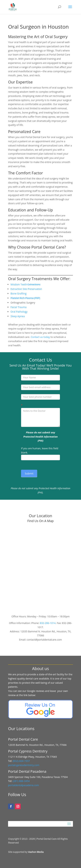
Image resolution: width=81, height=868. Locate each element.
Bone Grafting (18, 293)
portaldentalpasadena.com (23, 785)
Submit (29, 473)
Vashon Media (36, 852)
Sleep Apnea (18, 316)
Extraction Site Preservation (26, 289)
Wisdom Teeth (19, 284)
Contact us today (40, 337)
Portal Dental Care (47, 839)
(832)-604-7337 (22, 761)
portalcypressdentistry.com (24, 765)
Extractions (34, 284)
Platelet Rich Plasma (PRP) (25, 298)
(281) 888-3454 (21, 781)
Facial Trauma (18, 307)
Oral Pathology (19, 312)
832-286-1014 (48, 623)
